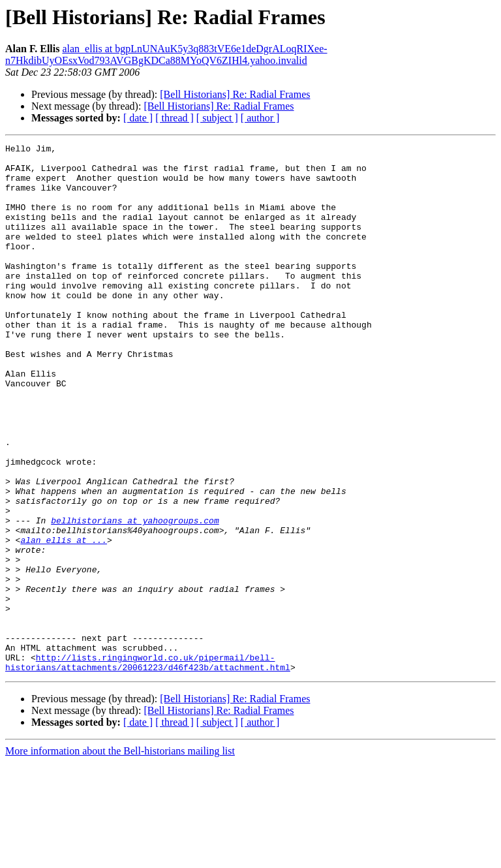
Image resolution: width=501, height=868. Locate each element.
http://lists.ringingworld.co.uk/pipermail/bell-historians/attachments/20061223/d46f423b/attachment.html (148, 767)
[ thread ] (175, 118)
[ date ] (138, 118)
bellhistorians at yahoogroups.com (135, 597)
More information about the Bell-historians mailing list (120, 857)
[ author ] (260, 118)
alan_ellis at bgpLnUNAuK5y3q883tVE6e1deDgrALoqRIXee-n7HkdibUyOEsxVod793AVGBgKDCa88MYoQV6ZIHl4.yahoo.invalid (166, 54)
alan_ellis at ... (64, 620)
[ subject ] (217, 118)
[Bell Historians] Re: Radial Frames (235, 94)
